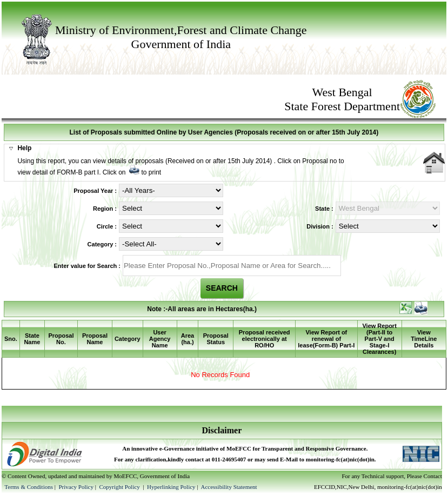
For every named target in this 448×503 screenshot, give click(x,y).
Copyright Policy (120, 487)
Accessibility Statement (229, 487)
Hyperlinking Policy (171, 487)
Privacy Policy (76, 487)
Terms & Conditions (29, 487)
